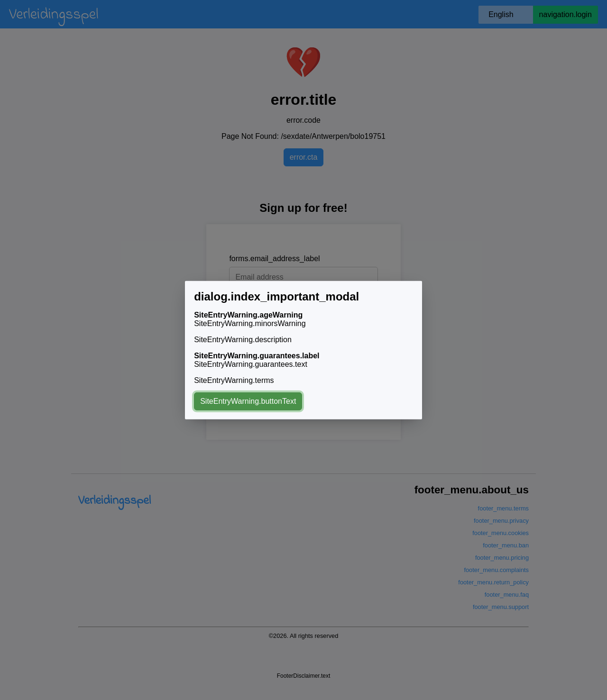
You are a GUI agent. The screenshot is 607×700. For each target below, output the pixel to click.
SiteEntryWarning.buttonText (248, 401)
